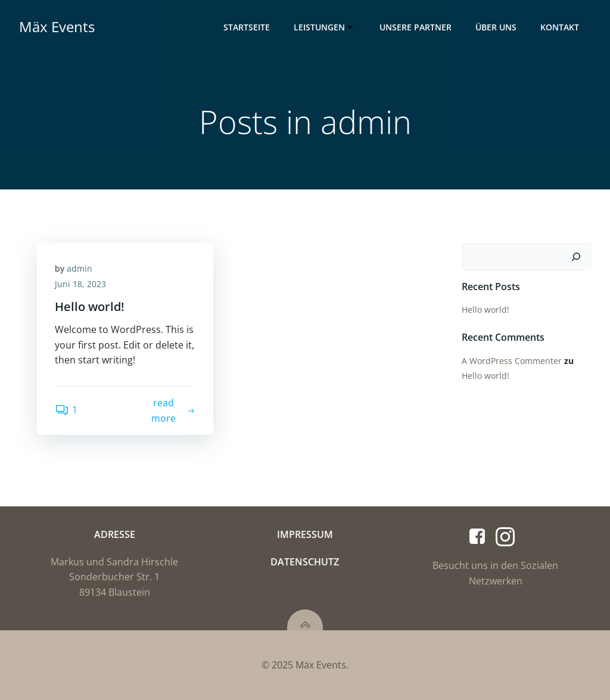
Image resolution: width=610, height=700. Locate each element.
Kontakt (560, 27)
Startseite (247, 27)
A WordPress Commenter (512, 361)
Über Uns (496, 27)
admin (80, 268)
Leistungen (325, 27)
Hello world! (485, 309)
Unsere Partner (416, 27)
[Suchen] (576, 257)
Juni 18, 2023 (80, 284)
